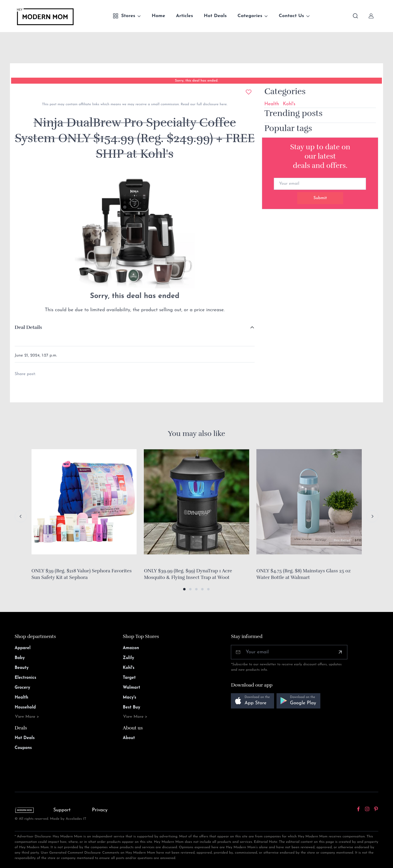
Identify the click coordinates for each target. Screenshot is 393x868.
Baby (20, 658)
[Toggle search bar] (355, 16)
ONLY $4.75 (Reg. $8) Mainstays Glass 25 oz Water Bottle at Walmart (304, 574)
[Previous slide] (21, 516)
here (223, 104)
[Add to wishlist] (249, 92)
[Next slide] (372, 516)
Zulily (128, 658)
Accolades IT (76, 819)
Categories (250, 16)
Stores (124, 16)
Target (129, 678)
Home (158, 16)
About (129, 738)
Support (62, 810)
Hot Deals (215, 16)
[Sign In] (371, 16)
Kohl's (289, 104)
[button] (184, 589)
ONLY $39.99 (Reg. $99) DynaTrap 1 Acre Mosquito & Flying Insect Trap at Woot (188, 574)
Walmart (132, 688)
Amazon (131, 648)
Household (25, 707)
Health (272, 104)
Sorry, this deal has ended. (196, 81)
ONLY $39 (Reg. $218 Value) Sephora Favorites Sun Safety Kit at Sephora (82, 574)
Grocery (23, 688)
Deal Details (28, 327)
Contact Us (291, 16)
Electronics (26, 678)
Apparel (23, 648)
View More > (27, 717)
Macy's (130, 698)
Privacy (100, 810)
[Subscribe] (340, 652)
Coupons (23, 748)
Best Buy (132, 707)
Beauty (22, 668)
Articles (184, 16)
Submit (320, 198)
